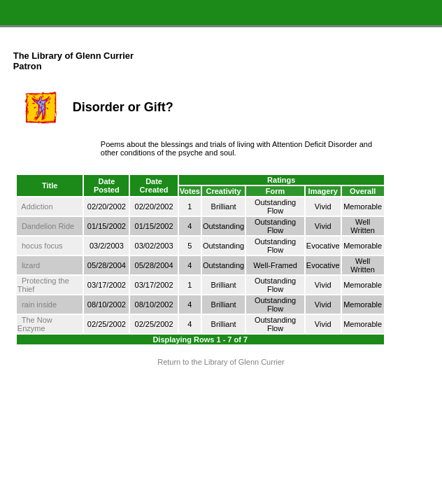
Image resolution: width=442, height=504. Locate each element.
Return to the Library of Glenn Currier (221, 362)
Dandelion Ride (48, 226)
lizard (31, 265)
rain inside (39, 304)
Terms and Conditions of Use (221, 388)
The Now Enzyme (35, 324)
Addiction (37, 206)
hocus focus (42, 246)
